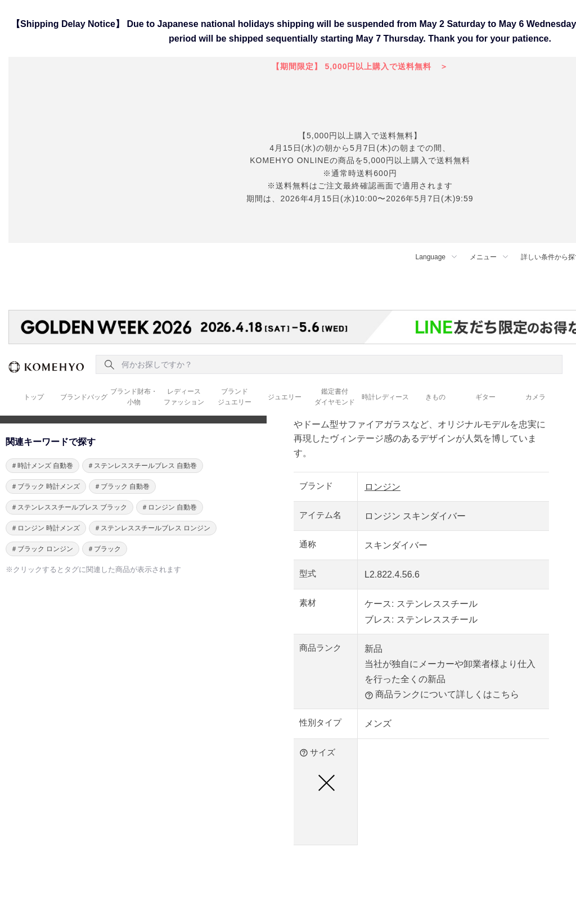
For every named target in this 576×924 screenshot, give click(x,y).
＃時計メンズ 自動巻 (42, 466)
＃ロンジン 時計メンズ (45, 528)
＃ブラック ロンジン (42, 549)
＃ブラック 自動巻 (122, 486)
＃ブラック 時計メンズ (45, 486)
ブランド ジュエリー (235, 397)
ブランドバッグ (84, 397)
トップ (34, 397)
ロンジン (382, 487)
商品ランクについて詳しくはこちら (442, 695)
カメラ (535, 397)
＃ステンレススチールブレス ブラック (69, 507)
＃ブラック (104, 549)
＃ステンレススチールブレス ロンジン (152, 528)
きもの (435, 397)
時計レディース (385, 397)
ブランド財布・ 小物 (134, 397)
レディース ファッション (184, 397)
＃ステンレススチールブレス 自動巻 (142, 466)
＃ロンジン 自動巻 (169, 507)
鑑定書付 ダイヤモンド (335, 397)
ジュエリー (285, 397)
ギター (485, 397)
